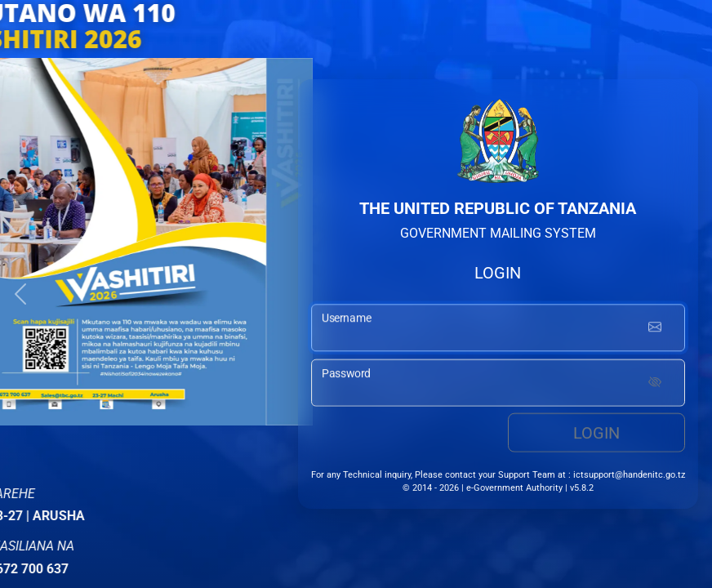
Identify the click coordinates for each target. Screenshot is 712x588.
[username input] (498, 329)
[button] (20, 294)
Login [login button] (596, 434)
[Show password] (655, 385)
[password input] (498, 385)
